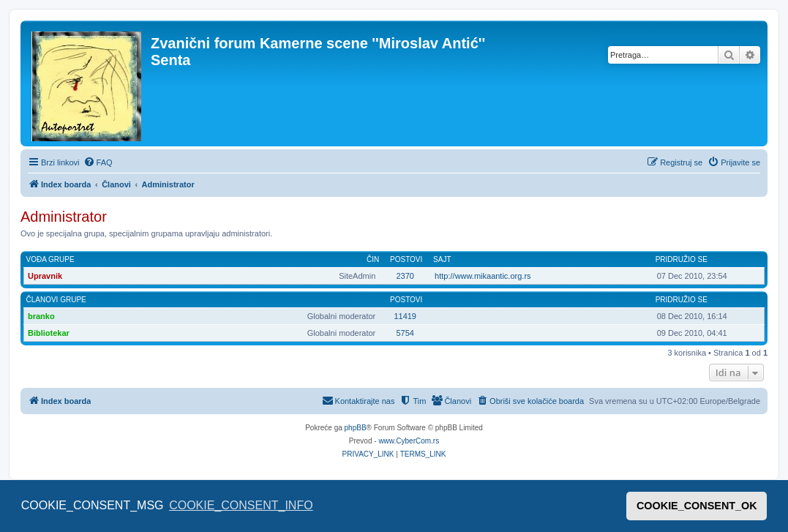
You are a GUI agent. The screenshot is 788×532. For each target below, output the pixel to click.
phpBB (356, 428)
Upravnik (45, 276)
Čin (373, 259)
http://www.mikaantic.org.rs (483, 276)
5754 (405, 333)
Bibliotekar (49, 333)
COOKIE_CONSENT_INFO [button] (241, 505)
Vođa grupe (50, 259)
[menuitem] (98, 162)
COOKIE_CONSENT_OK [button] (697, 506)
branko (41, 316)
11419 (405, 316)
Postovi (406, 259)
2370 (405, 276)
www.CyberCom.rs (409, 441)
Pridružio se (682, 259)
